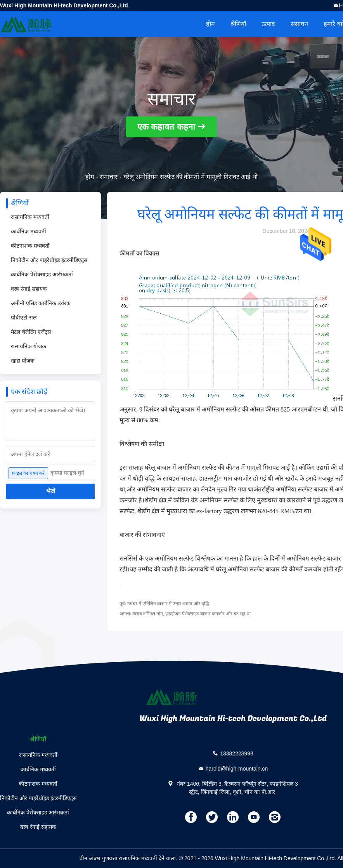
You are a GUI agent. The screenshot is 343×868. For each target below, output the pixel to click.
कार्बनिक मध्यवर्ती (29, 231)
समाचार (109, 177)
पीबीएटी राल (24, 318)
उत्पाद (268, 24)
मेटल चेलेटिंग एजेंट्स (31, 332)
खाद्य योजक (23, 361)
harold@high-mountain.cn (237, 768)
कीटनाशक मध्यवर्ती (30, 246)
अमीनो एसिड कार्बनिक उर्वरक (41, 303)
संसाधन (299, 24)
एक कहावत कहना (166, 127)
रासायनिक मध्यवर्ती (30, 217)
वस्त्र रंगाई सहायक (29, 289)
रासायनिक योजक (29, 346)
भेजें (51, 491)
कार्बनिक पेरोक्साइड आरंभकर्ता (42, 274)
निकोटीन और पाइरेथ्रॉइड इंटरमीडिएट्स (49, 260)
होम (210, 24)
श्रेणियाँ (238, 24)
